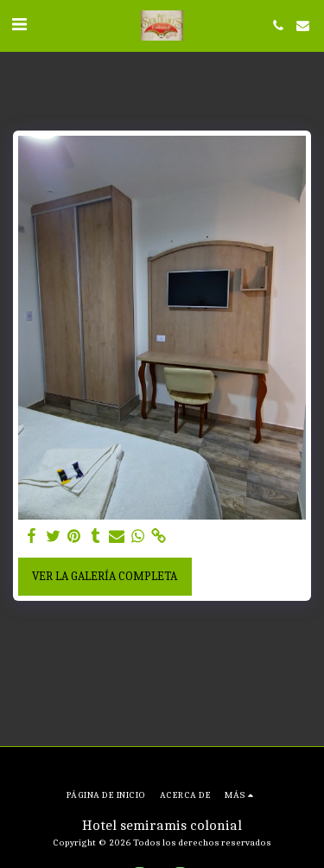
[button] (19, 25)
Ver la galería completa (105, 576)
